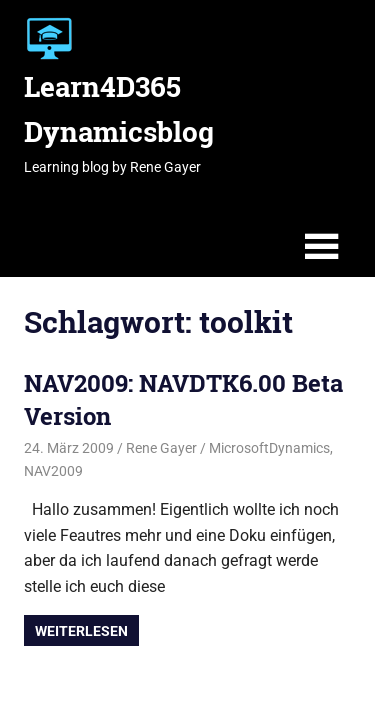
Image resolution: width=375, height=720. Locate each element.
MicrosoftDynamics (269, 448)
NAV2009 (53, 471)
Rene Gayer (161, 448)
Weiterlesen (81, 631)
